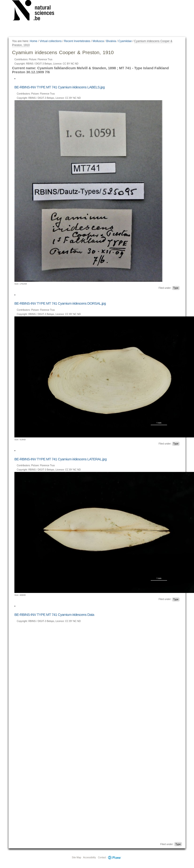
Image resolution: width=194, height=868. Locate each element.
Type (176, 288)
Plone (114, 857)
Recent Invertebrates (77, 41)
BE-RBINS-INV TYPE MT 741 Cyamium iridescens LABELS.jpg (59, 87)
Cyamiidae (125, 41)
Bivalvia (111, 41)
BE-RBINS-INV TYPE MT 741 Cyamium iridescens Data (54, 615)
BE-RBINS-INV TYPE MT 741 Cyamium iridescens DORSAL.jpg (60, 303)
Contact (102, 857)
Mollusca (98, 41)
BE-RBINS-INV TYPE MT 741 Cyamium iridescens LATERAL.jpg (61, 459)
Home (34, 41)
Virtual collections (51, 41)
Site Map (76, 857)
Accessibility (89, 857)
